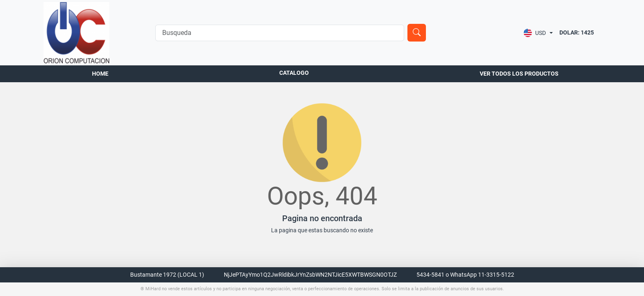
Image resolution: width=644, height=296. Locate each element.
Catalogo (294, 73)
